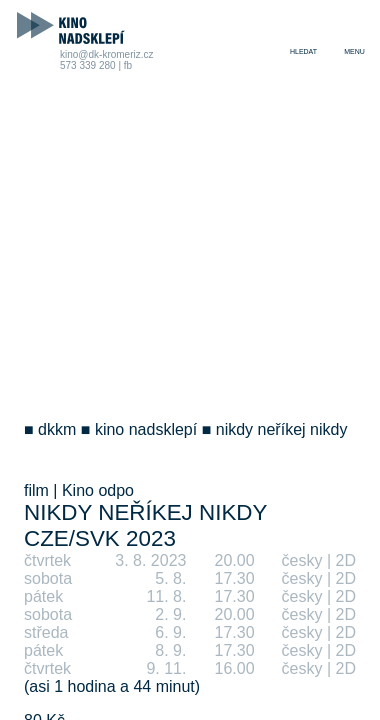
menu (354, 51)
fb (128, 65)
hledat (303, 51)
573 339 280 (88, 65)
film (36, 490)
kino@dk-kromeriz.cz (107, 54)
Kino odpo (98, 490)
